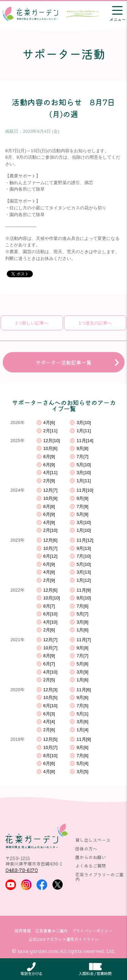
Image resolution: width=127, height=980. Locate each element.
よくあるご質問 (91, 866)
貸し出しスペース (93, 840)
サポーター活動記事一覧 (63, 362)
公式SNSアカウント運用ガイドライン (63, 939)
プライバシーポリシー (92, 931)
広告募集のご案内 (51, 931)
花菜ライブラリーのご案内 (99, 877)
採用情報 (23, 931)
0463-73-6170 (22, 870)
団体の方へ (86, 849)
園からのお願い (91, 857)
